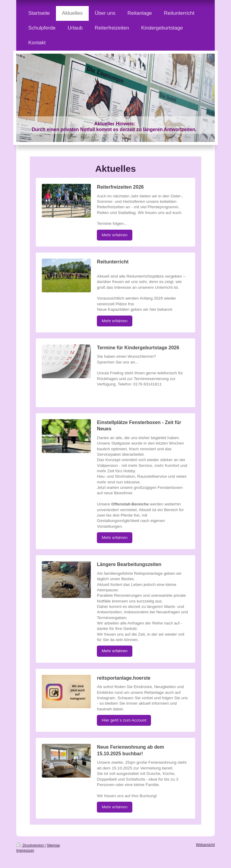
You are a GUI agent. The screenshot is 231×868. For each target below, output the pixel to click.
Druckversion (31, 845)
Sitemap (53, 845)
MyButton (110, 396)
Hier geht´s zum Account (124, 720)
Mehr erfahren (114, 235)
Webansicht (205, 845)
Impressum (25, 851)
